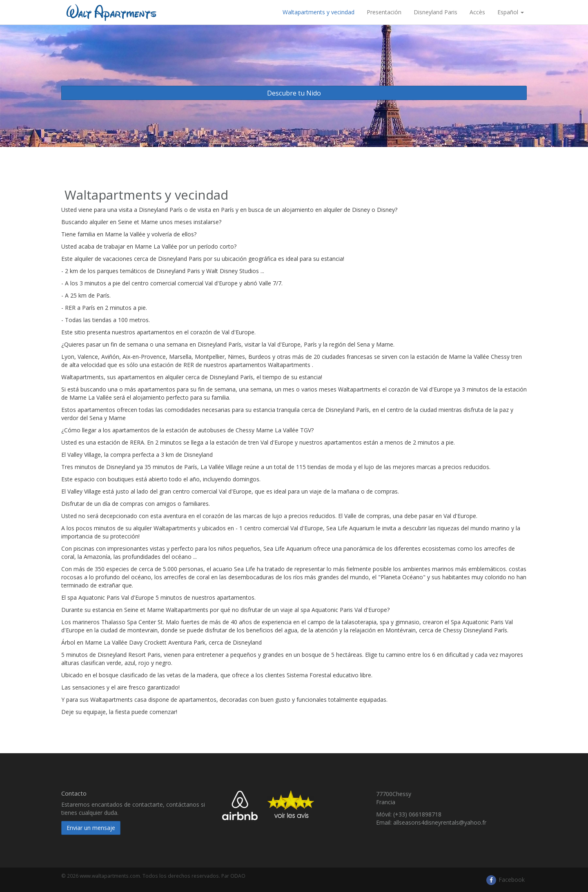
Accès (477, 12)
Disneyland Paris (435, 12)
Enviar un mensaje (91, 828)
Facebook (505, 880)
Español (511, 12)
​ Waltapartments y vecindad (318, 12)
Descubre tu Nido (294, 93)
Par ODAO (233, 876)
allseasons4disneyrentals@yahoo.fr (440, 822)
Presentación (384, 12)
